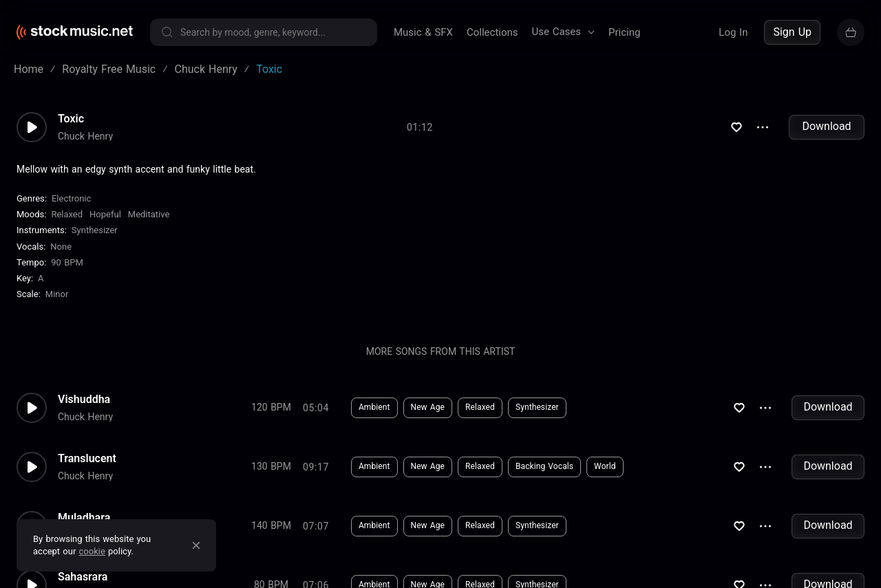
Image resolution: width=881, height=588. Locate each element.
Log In (733, 32)
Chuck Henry (85, 145)
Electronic (71, 208)
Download (826, 136)
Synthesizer (95, 240)
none (61, 256)
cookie (92, 551)
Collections (492, 32)
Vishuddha (84, 409)
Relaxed (67, 224)
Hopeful (105, 224)
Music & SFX (423, 32)
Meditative (149, 224)
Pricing (624, 32)
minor (57, 304)
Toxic (71, 128)
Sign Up (792, 32)
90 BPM (67, 272)
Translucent (87, 468)
